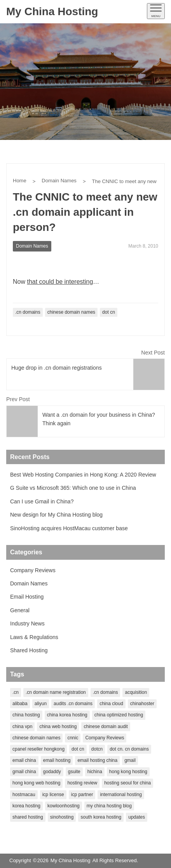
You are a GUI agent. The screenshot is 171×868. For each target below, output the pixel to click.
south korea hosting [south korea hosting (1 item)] (101, 817)
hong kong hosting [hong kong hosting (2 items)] (128, 772)
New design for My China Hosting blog (56, 515)
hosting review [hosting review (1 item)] (82, 783)
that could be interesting (60, 282)
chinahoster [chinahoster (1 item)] (142, 704)
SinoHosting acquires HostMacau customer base (69, 528)
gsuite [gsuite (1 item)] (74, 772)
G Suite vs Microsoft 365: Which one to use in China (73, 488)
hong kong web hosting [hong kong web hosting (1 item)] (36, 783)
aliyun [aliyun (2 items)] (41, 704)
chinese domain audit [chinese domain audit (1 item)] (106, 727)
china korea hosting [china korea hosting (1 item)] (67, 715)
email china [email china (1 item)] (24, 760)
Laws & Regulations (34, 637)
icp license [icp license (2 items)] (53, 795)
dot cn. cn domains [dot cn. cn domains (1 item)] (129, 749)
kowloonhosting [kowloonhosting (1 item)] (64, 806)
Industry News (27, 623)
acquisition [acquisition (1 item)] (136, 692)
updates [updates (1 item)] (137, 817)
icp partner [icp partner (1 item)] (82, 795)
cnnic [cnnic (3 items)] (73, 738)
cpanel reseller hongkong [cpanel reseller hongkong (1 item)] (38, 749)
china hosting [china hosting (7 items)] (26, 715)
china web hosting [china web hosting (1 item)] (58, 727)
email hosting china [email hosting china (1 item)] (97, 760)
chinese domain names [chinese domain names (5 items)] (36, 738)
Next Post (153, 353)
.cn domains (28, 312)
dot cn (109, 312)
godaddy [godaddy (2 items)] (52, 772)
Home (20, 181)
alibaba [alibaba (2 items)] (20, 704)
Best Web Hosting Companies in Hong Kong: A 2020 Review (83, 475)
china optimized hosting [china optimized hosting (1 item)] (119, 715)
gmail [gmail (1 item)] (130, 760)
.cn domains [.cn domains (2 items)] (106, 692)
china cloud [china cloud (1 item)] (111, 704)
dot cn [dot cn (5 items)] (78, 749)
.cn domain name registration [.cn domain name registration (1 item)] (56, 692)
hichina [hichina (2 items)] (95, 772)
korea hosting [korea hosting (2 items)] (26, 806)
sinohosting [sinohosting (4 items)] (62, 817)
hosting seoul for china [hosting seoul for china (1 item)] (127, 783)
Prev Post (18, 399)
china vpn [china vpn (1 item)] (22, 727)
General (20, 610)
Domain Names (59, 181)
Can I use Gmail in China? (42, 501)
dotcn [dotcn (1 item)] (97, 749)
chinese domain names (71, 312)
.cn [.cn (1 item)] (16, 692)
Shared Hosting (29, 650)
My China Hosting (52, 11)
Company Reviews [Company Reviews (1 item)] (105, 738)
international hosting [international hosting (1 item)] (121, 795)
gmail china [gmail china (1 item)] (24, 772)
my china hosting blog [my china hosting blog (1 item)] (109, 806)
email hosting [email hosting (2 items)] (57, 760)
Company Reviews (33, 570)
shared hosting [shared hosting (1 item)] (28, 817)
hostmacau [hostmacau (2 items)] (24, 795)
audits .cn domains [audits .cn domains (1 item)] (73, 704)
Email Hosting (27, 597)
